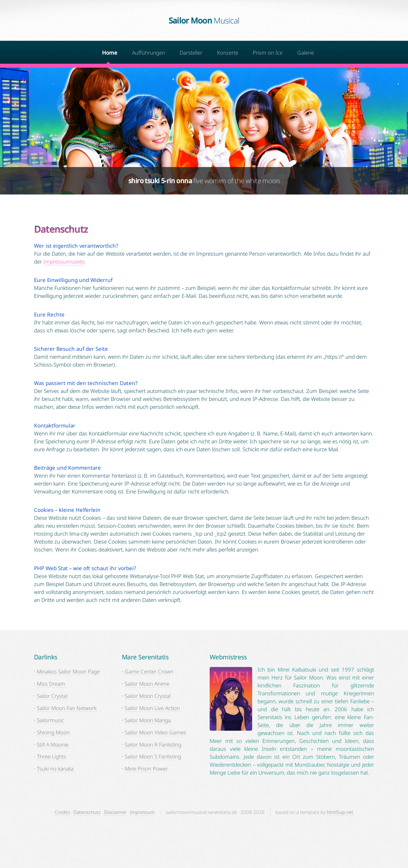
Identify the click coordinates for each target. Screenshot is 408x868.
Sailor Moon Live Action (152, 708)
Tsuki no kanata (55, 768)
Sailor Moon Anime (147, 684)
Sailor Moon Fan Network (67, 708)
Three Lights (52, 756)
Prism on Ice (268, 53)
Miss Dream (51, 684)
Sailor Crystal (52, 696)
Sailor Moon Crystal (148, 696)
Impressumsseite (64, 261)
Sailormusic (50, 720)
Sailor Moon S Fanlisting (153, 756)
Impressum (142, 812)
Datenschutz (87, 812)
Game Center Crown (149, 671)
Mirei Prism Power (146, 768)
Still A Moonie (53, 744)
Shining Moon (53, 732)
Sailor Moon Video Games (155, 732)
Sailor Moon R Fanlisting (153, 744)
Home (110, 53)
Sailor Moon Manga (148, 720)
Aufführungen (149, 53)
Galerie (306, 53)
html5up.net (340, 812)
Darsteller (191, 53)
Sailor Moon (204, 20)
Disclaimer (115, 812)
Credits (62, 812)
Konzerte (228, 53)
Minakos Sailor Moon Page (68, 671)
